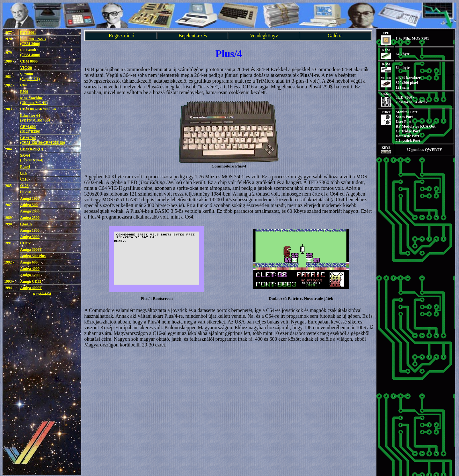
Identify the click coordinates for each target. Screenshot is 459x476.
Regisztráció (121, 36)
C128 (24, 186)
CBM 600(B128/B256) (30, 129)
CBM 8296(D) (32, 149)
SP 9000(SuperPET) (30, 76)
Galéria (335, 36)
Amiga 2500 (30, 218)
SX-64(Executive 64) (32, 158)
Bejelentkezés (193, 36)
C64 (23, 85)
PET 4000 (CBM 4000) (30, 52)
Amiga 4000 (30, 269)
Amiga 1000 (30, 198)
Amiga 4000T (31, 288)
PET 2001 (28, 33)
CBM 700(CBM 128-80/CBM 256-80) (43, 140)
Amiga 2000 (30, 211)
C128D (26, 192)
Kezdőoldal (42, 294)
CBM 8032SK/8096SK (38, 109)
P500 (24, 92)
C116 (24, 179)
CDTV (25, 243)
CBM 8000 (29, 61)
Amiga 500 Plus (33, 256)
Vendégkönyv (264, 36)
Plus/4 (25, 167)
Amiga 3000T (31, 249)
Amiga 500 (29, 205)
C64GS (26, 224)
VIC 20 (26, 68)
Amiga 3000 (30, 237)
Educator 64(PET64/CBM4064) (36, 118)
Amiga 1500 (30, 230)
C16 (23, 173)
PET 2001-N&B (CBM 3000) (33, 41)
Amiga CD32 (31, 281)
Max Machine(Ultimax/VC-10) (34, 100)
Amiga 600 (29, 262)
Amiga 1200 (30, 275)
